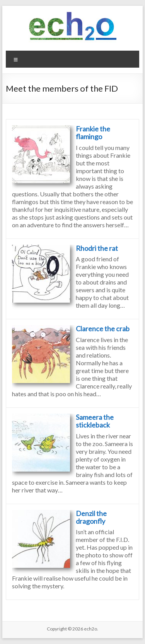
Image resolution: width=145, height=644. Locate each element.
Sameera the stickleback (95, 421)
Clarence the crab (103, 329)
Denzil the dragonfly (91, 517)
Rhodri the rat (97, 248)
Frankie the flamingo (93, 133)
